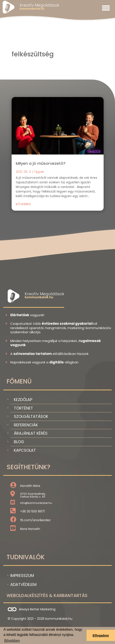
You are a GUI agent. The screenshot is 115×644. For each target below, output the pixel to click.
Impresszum (22, 575)
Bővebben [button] (12, 641)
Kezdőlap (23, 400)
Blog (19, 442)
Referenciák (26, 425)
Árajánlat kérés (31, 433)
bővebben (23, 204)
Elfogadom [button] (101, 635)
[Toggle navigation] (106, 8)
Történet (23, 408)
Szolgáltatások (31, 416)
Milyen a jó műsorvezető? (41, 163)
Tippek (39, 172)
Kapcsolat (25, 450)
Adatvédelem (23, 584)
